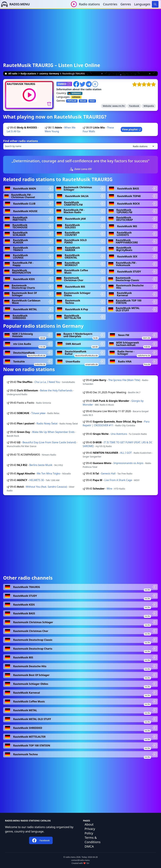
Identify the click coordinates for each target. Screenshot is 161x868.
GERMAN (76, 97)
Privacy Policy (90, 831)
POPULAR (72, 101)
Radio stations (89, 4)
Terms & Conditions (93, 840)
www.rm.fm (119, 106)
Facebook (134, 106)
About (89, 824)
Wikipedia (149, 106)
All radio (11, 74)
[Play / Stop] (74, 4)
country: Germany (49, 74)
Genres (126, 4)
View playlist (132, 129)
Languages (142, 4)
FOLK (92, 101)
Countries (110, 4)
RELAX (83, 101)
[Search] (155, 4)
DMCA (89, 846)
